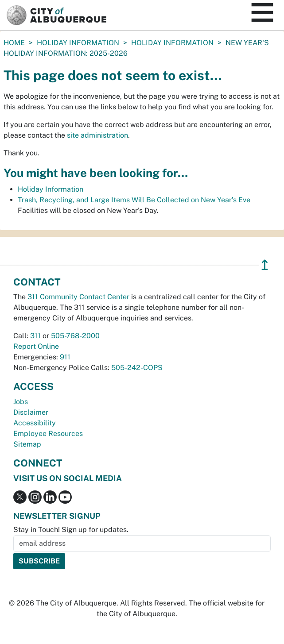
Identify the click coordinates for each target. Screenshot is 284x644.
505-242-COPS (137, 368)
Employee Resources (48, 434)
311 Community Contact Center (78, 297)
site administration (97, 135)
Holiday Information (78, 43)
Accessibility (35, 423)
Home (14, 43)
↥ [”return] (265, 265)
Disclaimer (31, 412)
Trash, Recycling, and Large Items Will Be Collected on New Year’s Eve (134, 200)
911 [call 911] (65, 357)
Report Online (36, 346)
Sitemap (27, 444)
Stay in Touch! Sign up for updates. (71, 530)
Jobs (21, 402)
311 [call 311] (35, 336)
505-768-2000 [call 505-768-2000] (75, 336)
